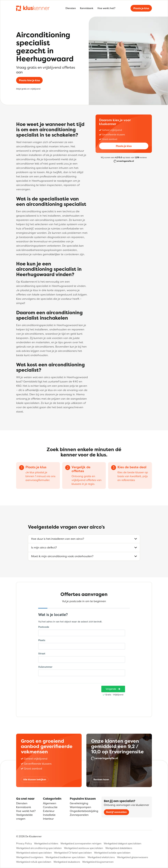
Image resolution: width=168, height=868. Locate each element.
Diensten (71, 8)
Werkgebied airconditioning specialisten (39, 848)
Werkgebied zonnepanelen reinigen (81, 843)
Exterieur (49, 811)
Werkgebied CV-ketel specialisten (73, 853)
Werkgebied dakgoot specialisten (123, 843)
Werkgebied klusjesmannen (98, 862)
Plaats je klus (141, 8)
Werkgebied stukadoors (67, 862)
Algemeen (50, 803)
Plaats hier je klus (29, 80)
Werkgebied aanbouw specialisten (84, 848)
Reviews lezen (101, 779)
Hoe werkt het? (106, 8)
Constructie (50, 807)
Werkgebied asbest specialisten (34, 853)
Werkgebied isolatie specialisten (112, 853)
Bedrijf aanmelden (116, 812)
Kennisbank (87, 8)
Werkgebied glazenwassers (133, 857)
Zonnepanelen (79, 815)
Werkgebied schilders (46, 843)
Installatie (49, 815)
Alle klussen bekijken (35, 779)
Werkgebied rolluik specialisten (34, 862)
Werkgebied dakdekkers (119, 848)
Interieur (48, 819)
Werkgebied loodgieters (30, 857)
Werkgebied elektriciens (101, 857)
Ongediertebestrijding (84, 811)
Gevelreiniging (79, 803)
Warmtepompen (80, 807)
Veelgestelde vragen (24, 817)
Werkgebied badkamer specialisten (65, 857)
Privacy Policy (24, 843)
